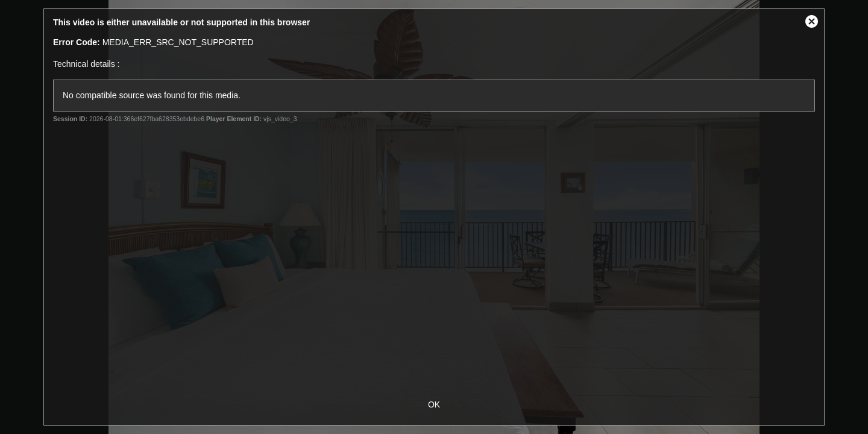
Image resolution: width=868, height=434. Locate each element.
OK (434, 404)
